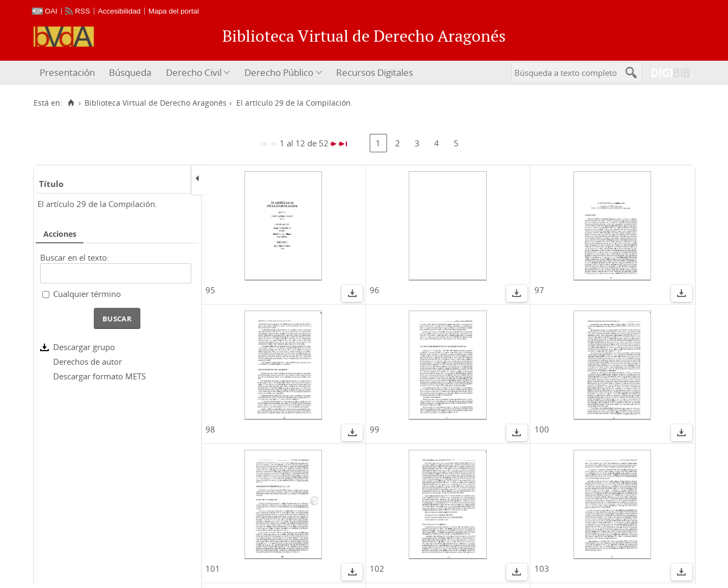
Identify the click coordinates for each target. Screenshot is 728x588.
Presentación (67, 72)
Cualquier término (87, 294)
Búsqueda (130, 72)
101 (213, 568)
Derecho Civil (194, 72)
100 (542, 429)
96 (375, 290)
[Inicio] (71, 103)
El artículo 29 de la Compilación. (97, 204)
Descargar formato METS (99, 376)
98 (210, 429)
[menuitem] (69, 73)
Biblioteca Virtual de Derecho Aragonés (156, 103)
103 (542, 568)
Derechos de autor (88, 361)
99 (375, 429)
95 (210, 290)
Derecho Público (279, 72)
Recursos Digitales (375, 72)
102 (377, 568)
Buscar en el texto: (75, 257)
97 (539, 290)
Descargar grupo (84, 347)
